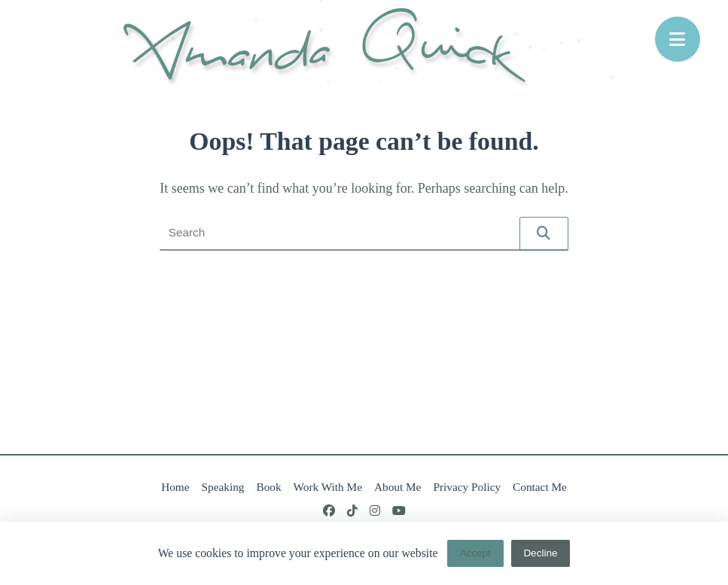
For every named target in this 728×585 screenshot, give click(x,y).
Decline (540, 553)
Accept (475, 553)
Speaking (223, 487)
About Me (398, 487)
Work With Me (328, 487)
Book (268, 487)
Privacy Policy (467, 487)
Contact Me (540, 487)
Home (175, 487)
